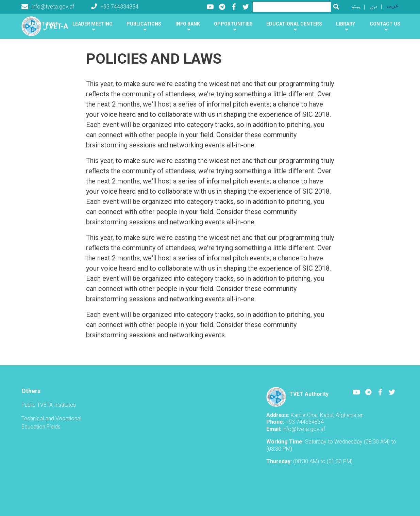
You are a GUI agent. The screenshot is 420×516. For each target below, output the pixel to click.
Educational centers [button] (294, 24)
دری (374, 7)
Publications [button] (144, 24)
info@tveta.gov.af (48, 7)
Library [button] (346, 24)
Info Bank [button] (188, 24)
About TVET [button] (44, 24)
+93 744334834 (115, 7)
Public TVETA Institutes (49, 405)
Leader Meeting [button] (93, 24)
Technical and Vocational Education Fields (51, 423)
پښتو (356, 7)
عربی (393, 6)
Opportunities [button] (233, 24)
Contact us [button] (385, 24)
